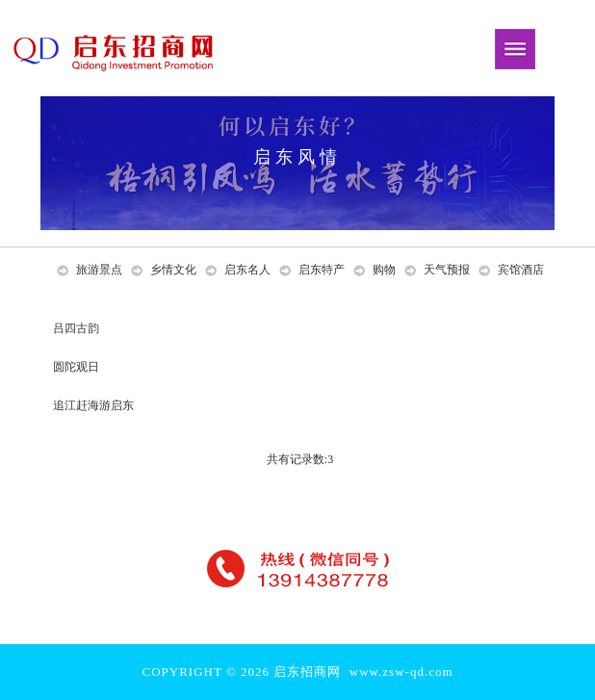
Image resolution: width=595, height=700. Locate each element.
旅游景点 (99, 270)
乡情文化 (173, 270)
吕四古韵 (78, 328)
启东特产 (322, 270)
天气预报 (447, 270)
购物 (384, 270)
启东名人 (247, 270)
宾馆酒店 (521, 270)
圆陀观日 (78, 367)
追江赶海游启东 (95, 405)
